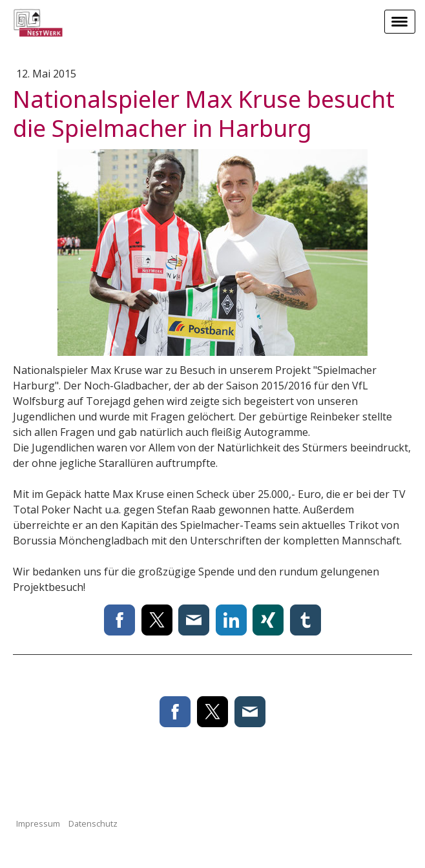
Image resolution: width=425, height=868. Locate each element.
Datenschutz (93, 823)
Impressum (38, 823)
